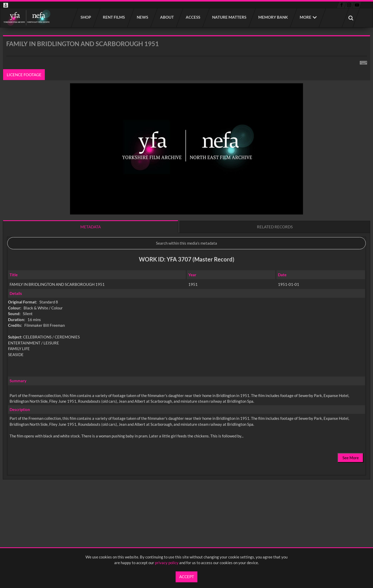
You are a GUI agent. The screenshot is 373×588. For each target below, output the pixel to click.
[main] (187, 271)
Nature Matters (229, 17)
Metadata (91, 227)
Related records (275, 227)
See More (351, 458)
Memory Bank (273, 17)
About (167, 17)
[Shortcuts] (363, 62)
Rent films (114, 17)
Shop (86, 17)
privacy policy (167, 563)
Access (193, 17)
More (306, 17)
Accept (187, 577)
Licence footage (24, 75)
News (143, 17)
